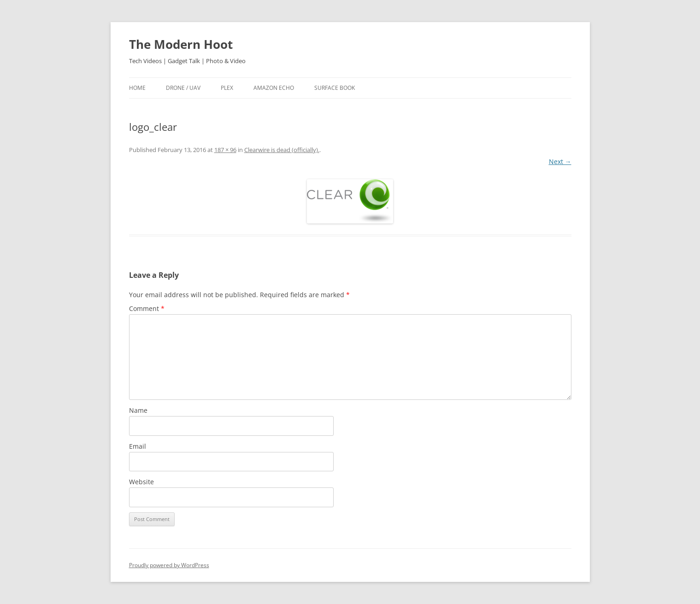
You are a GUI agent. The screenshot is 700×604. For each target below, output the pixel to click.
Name (138, 410)
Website (141, 482)
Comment (147, 308)
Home (137, 88)
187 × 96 (225, 150)
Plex (227, 88)
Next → (560, 161)
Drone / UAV (183, 88)
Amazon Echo (274, 88)
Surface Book (335, 88)
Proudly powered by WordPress (169, 565)
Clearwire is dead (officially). (282, 150)
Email (138, 446)
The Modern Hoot (181, 44)
